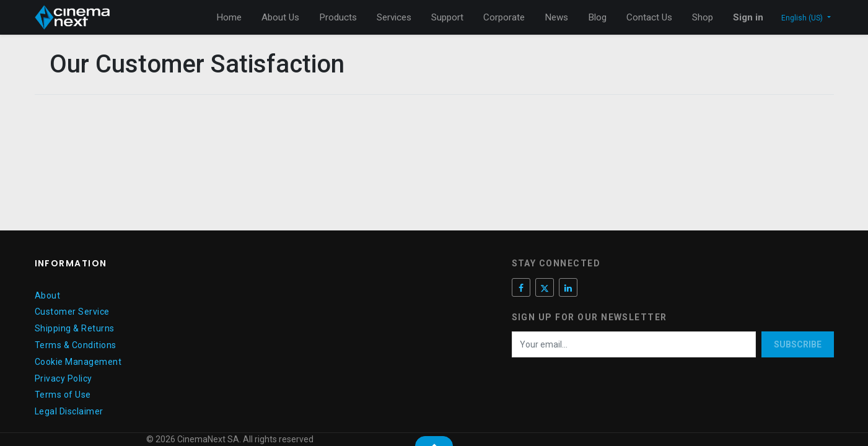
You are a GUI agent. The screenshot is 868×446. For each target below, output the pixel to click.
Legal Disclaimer (69, 411)
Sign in (748, 17)
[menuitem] (229, 18)
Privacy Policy (64, 378)
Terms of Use (63, 395)
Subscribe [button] (798, 344)
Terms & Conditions (76, 345)
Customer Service (72, 312)
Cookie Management (78, 362)
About (48, 295)
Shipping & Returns (75, 328)
